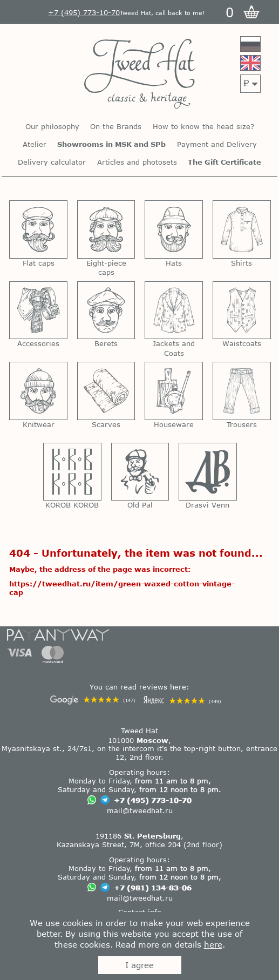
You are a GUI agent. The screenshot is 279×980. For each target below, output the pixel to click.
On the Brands (116, 127)
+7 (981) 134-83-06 (153, 888)
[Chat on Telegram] (105, 801)
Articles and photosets (137, 162)
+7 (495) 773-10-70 (153, 800)
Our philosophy (52, 127)
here (213, 944)
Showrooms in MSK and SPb (111, 144)
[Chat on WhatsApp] (92, 801)
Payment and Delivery (217, 144)
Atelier (35, 144)
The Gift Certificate (224, 162)
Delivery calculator (52, 162)
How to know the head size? (203, 127)
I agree (139, 965)
